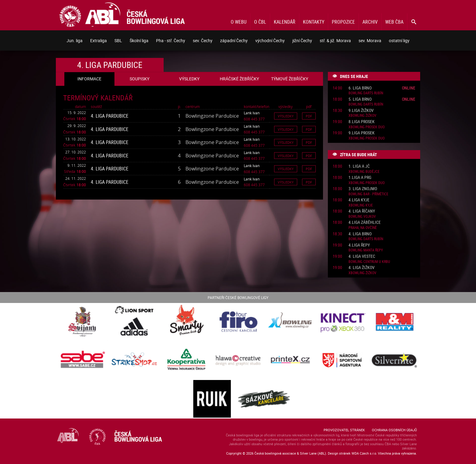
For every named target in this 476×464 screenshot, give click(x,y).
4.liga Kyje (359, 200)
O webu (239, 22)
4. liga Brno (360, 234)
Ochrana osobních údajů (394, 430)
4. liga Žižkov (362, 268)
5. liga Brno (360, 99)
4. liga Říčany (362, 211)
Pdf (309, 116)
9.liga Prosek (362, 133)
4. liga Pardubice (110, 116)
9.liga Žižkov (361, 111)
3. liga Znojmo (363, 189)
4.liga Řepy (359, 245)
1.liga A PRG (360, 178)
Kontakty (314, 22)
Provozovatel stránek (344, 430)
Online (409, 88)
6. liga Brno (360, 88)
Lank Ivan (252, 113)
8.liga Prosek (362, 122)
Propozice (343, 22)
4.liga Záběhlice (365, 222)
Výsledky (286, 116)
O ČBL (260, 22)
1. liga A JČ (359, 166)
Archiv (370, 22)
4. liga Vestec (362, 256)
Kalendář (285, 22)
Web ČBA (394, 22)
